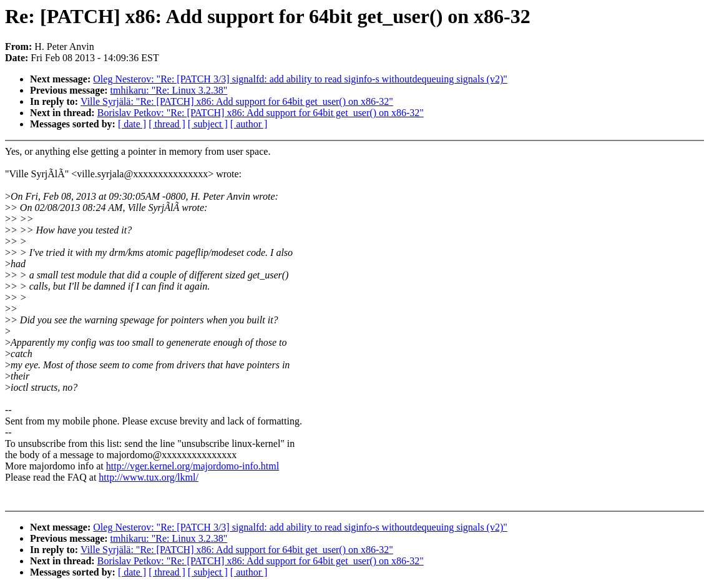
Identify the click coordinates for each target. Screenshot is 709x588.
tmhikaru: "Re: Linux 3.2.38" (169, 90)
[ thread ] (167, 124)
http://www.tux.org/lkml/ (149, 477)
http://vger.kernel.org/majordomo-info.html (193, 466)
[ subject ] (208, 124)
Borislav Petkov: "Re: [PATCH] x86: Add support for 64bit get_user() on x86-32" (261, 113)
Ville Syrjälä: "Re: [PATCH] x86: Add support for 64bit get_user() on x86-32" (237, 101)
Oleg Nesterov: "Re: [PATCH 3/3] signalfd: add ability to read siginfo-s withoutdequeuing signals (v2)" (300, 79)
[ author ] (249, 124)
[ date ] (132, 124)
